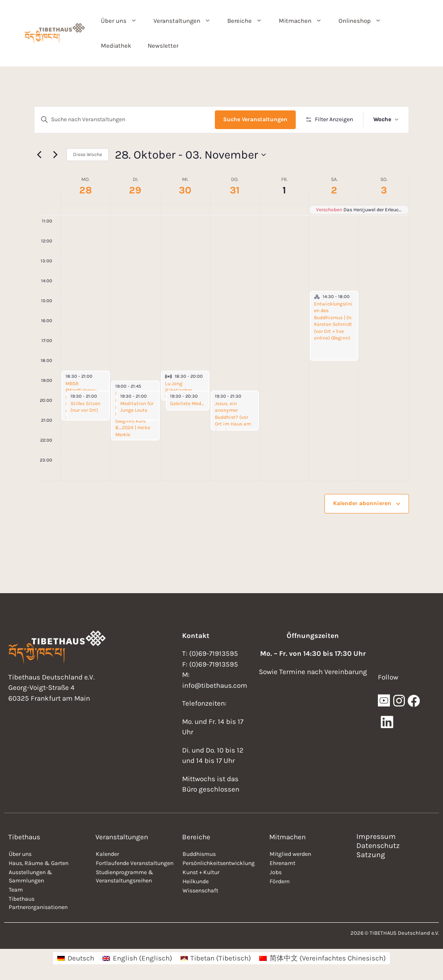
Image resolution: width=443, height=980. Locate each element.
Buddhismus (199, 854)
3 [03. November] (384, 190)
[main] (221, 330)
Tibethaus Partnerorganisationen (38, 903)
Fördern (280, 881)
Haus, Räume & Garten (39, 863)
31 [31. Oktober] (235, 190)
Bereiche (249, 21)
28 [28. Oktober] (86, 190)
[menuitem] (76, 958)
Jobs (276, 872)
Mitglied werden (290, 854)
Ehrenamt (282, 863)
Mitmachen (304, 21)
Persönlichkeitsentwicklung (219, 863)
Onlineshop (364, 21)
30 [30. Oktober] (185, 190)
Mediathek (116, 46)
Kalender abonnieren (362, 503)
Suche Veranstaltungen (255, 119)
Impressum (376, 836)
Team (16, 890)
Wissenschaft (200, 891)
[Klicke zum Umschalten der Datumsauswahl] (190, 155)
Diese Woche (88, 154)
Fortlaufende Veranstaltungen (135, 863)
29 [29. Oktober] (135, 190)
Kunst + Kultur (201, 872)
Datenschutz (378, 846)
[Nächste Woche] (55, 155)
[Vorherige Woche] (39, 155)
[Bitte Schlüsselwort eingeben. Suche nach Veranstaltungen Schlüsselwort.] (125, 120)
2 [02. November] (334, 190)
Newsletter (163, 46)
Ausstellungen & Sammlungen (30, 876)
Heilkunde (196, 881)
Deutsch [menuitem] (81, 958)
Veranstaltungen (186, 21)
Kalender (107, 854)
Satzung (371, 855)
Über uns (123, 21)
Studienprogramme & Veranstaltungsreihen (125, 876)
